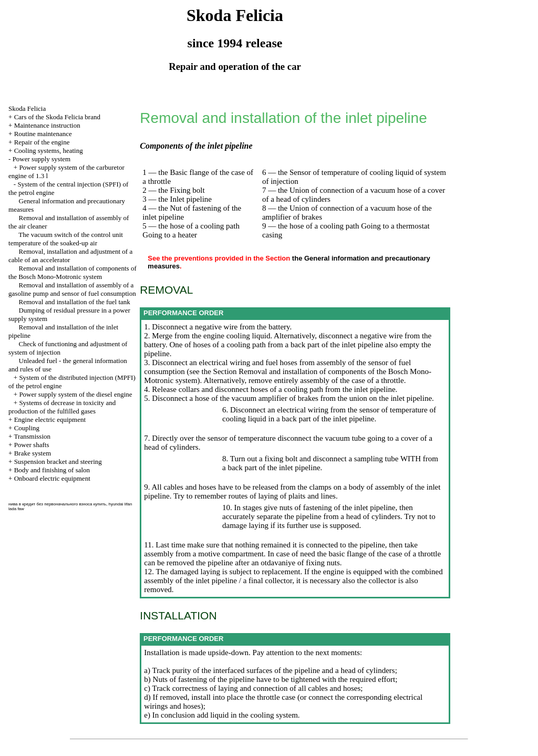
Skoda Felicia (27, 108)
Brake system (33, 453)
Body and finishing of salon (52, 470)
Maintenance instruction (47, 125)
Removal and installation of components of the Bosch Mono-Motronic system (73, 272)
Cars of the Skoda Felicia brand (57, 117)
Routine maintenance (43, 134)
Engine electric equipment (50, 420)
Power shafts (32, 445)
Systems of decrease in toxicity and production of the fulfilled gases (62, 407)
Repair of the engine (42, 142)
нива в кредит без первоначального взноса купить (57, 504)
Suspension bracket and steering (58, 462)
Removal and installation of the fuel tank (75, 302)
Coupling (27, 428)
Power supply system (42, 159)
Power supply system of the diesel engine (75, 394)
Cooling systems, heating (49, 151)
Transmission (32, 436)
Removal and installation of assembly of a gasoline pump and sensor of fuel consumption (72, 289)
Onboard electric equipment (52, 478)
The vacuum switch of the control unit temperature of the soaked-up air (66, 239)
